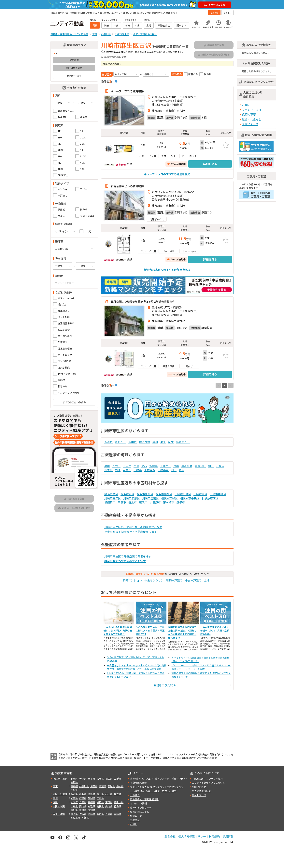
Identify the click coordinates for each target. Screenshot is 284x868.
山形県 (118, 779)
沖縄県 (85, 817)
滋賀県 (100, 802)
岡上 (174, 470)
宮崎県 (118, 814)
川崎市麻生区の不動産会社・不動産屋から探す (133, 527)
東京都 (74, 786)
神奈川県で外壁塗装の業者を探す (125, 561)
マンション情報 (138, 803)
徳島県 (118, 806)
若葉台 (133, 442)
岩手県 (92, 779)
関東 (55, 786)
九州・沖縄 (59, 814)
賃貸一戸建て (178, 779)
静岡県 (92, 798)
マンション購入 (138, 787)
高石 (144, 466)
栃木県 (120, 786)
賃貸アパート (162, 779)
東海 (55, 798)
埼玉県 (94, 786)
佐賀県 (83, 814)
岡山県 (83, 806)
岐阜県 (83, 798)
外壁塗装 (135, 820)
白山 (176, 466)
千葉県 (103, 786)
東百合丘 (200, 466)
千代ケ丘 (165, 466)
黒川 (155, 442)
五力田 (116, 466)
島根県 (100, 806)
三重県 (100, 798)
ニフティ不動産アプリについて (208, 783)
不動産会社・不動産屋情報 (144, 799)
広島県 (74, 806)
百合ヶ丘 (121, 442)
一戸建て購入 (137, 791)
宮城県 (100, 779)
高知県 (92, 810)
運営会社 (170, 836)
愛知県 (74, 798)
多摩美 (153, 466)
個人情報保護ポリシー (192, 836)
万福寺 (220, 466)
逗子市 (181, 502)
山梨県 (83, 794)
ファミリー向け (252, 110)
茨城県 (111, 786)
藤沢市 (143, 502)
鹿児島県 (75, 817)
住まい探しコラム (140, 812)
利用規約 (214, 836)
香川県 (74, 810)
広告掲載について (201, 791)
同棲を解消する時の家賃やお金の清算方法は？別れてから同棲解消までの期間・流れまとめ (182, 632)
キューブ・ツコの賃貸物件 (127, 91)
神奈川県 (84, 786)
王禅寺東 (163, 470)
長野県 (92, 794)
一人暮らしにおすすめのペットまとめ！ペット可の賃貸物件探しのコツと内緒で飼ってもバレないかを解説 (137, 667)
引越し (134, 824)
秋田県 (109, 779)
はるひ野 (145, 442)
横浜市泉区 (127, 494)
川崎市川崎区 (183, 494)
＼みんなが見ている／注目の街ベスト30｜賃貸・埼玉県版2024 (150, 630)
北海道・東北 (60, 779)
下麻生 (127, 466)
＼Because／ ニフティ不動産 (207, 779)
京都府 (92, 802)
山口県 (109, 806)
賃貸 (133, 779)
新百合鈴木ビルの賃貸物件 (127, 186)
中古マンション (154, 580)
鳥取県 (92, 806)
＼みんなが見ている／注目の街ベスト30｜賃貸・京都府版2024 (215, 630)
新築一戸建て (174, 580)
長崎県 (92, 814)
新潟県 (74, 794)
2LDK (245, 105)
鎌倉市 (133, 502)
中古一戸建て (193, 580)
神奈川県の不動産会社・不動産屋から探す (131, 532)
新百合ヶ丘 (183, 442)
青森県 (83, 779)
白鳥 (136, 466)
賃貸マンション (144, 779)
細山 (211, 466)
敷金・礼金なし (252, 119)
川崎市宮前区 (150, 498)
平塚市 (122, 502)
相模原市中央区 (190, 498)
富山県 (100, 794)
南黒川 (108, 470)
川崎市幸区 (200, 494)
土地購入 (135, 795)
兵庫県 (83, 802)
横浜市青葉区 (145, 494)
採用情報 (228, 836)
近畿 (55, 802)
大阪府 (74, 802)
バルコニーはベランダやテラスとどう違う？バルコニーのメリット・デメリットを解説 (201, 667)
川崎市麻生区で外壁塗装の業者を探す (128, 556)
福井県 (118, 794)
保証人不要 (249, 114)
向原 (118, 470)
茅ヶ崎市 (169, 502)
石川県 (109, 794)
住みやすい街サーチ (141, 807)
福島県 (74, 782)
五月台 (108, 442)
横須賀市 (110, 502)
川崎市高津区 (113, 498)
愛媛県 (83, 810)
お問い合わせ (199, 787)
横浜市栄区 (111, 494)
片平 (182, 470)
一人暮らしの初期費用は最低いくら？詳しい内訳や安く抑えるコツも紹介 (118, 630)
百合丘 (127, 470)
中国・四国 (59, 806)
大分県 (109, 814)
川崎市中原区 (218, 494)
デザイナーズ (250, 124)
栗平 (163, 442)
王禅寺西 (150, 470)
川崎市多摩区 (132, 498)
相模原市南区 (210, 498)
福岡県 (74, 814)
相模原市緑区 (169, 498)
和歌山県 (119, 802)
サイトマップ (199, 795)
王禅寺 (138, 470)
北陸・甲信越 (60, 794)
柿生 (171, 442)
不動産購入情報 (138, 783)
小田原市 (155, 502)
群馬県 (74, 790)
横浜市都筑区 (164, 494)
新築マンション (132, 580)
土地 (207, 580)
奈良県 (109, 802)
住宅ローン (136, 816)
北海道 (74, 779)
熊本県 (100, 814)
